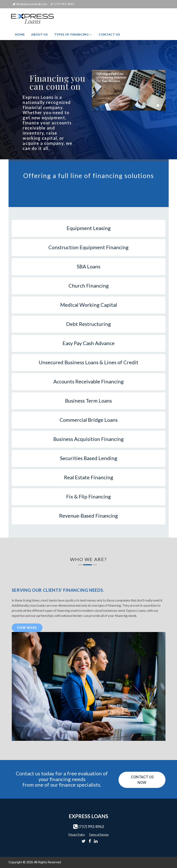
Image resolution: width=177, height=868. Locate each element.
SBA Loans (89, 266)
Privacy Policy (77, 835)
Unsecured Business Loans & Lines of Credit (88, 362)
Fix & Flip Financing (88, 496)
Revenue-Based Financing (88, 516)
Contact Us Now (142, 780)
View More (27, 628)
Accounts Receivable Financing (88, 381)
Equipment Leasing (89, 228)
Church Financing (89, 286)
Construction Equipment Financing (88, 247)
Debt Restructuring (88, 324)
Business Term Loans (88, 401)
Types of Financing (73, 34)
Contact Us (109, 34)
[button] (97, 91)
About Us (39, 34)
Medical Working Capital (89, 305)
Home (20, 34)
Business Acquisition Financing (88, 439)
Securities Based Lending (89, 458)
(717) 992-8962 (91, 826)
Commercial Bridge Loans (89, 420)
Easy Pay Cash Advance (89, 343)
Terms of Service (99, 835)
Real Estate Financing (89, 477)
